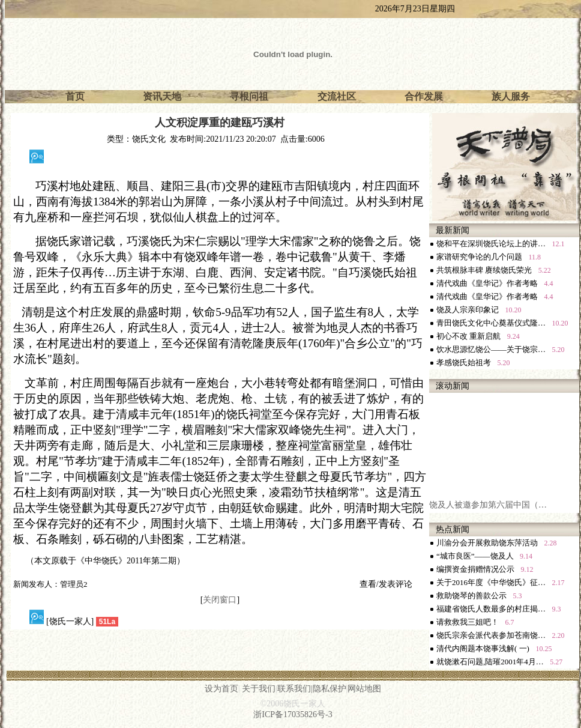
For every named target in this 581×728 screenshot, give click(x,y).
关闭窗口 (220, 600)
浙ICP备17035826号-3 (293, 714)
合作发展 (424, 96)
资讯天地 (162, 96)
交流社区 (337, 96)
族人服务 (511, 96)
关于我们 (259, 689)
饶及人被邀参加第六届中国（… (488, 508)
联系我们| (295, 689)
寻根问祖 (249, 96)
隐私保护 (330, 689)
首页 (75, 96)
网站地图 (364, 689)
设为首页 (221, 689)
